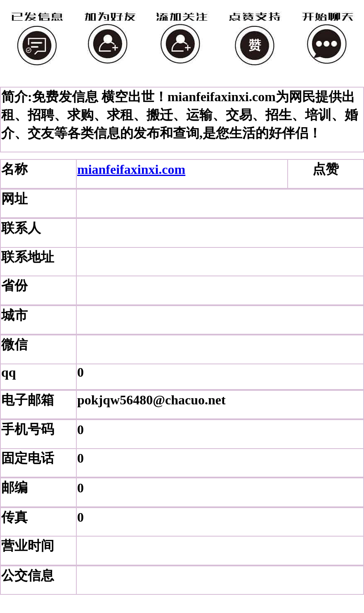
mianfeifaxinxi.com (131, 169)
